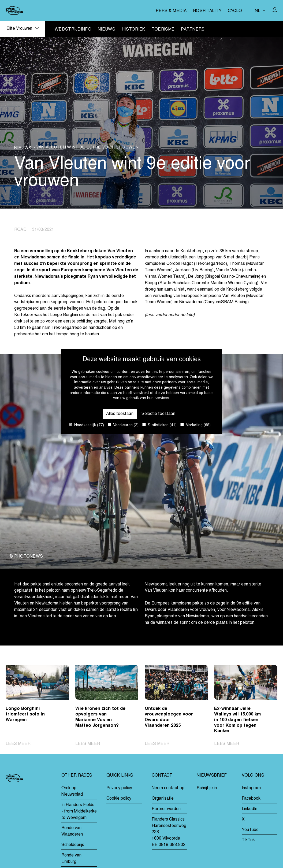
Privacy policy (119, 788)
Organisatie (163, 799)
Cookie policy (119, 799)
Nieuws (107, 30)
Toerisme (163, 30)
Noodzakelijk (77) (86, 425)
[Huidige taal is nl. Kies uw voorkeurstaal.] (260, 10)
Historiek (133, 30)
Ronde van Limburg (71, 859)
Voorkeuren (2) (123, 425)
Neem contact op (168, 788)
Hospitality (207, 11)
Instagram (251, 788)
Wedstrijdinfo (73, 30)
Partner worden (166, 809)
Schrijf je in (207, 788)
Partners (193, 30)
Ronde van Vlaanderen (72, 832)
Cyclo (235, 11)
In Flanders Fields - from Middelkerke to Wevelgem (79, 811)
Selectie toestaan (158, 414)
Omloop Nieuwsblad (72, 791)
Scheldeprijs (73, 845)
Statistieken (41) (159, 425)
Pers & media (171, 11)
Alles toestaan (120, 414)
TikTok (248, 840)
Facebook (251, 799)
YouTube (250, 830)
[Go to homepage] (14, 10)
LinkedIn (250, 809)
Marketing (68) (196, 425)
